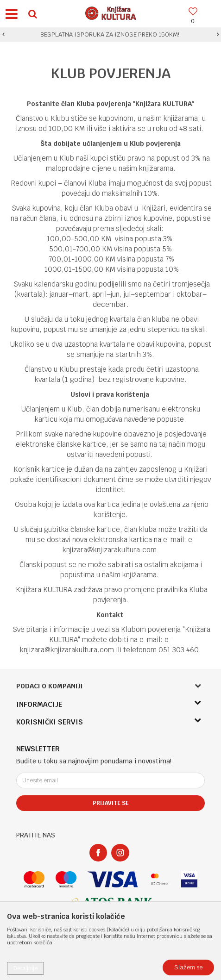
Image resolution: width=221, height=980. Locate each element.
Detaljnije (25, 968)
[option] (110, 35)
